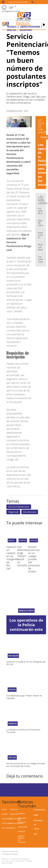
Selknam (22, 813)
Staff (36, 815)
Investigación (13, 540)
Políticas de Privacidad (11, 854)
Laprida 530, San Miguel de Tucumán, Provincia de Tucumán (16, 860)
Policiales (14, 809)
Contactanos (39, 810)
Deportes (14, 814)
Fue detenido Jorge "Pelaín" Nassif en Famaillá (23, 556)
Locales (5, 814)
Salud (12, 828)
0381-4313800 (7, 863)
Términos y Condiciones (10, 851)
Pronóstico (13, 724)
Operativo (23, 540)
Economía (6, 828)
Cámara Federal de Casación (22, 839)
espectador (23, 827)
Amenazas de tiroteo (26, 611)
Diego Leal (13, 512)
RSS (36, 834)
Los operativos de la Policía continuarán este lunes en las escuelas (26, 629)
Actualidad (7, 819)
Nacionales (7, 823)
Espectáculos (16, 819)
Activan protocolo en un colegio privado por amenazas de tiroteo (34, 559)
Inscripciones (30, 512)
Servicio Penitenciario (19, 507)
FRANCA (21, 831)
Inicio (4, 809)
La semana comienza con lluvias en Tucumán (23, 731)
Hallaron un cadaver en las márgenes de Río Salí (12, 558)
